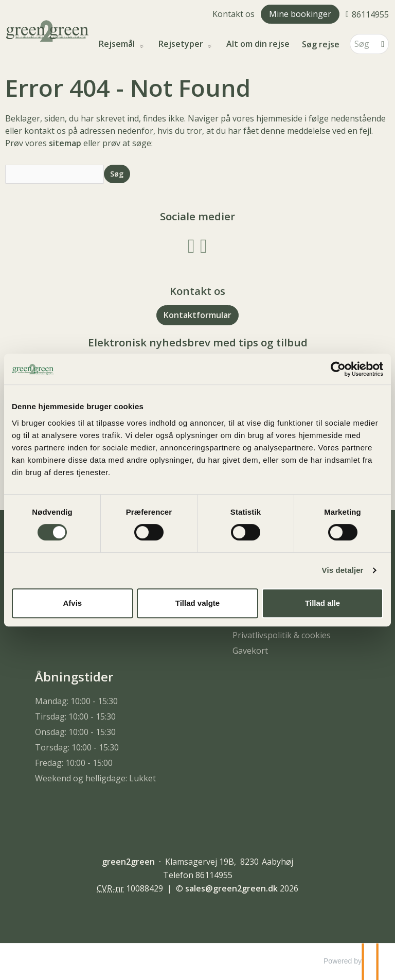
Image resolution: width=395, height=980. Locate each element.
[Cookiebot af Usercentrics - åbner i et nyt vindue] (338, 369)
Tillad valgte (197, 603)
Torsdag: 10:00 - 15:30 (77, 747)
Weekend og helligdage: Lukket (95, 778)
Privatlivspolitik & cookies (282, 635)
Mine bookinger (300, 14)
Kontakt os (234, 14)
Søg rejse (321, 44)
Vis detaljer (343, 570)
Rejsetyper (182, 44)
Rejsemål (118, 44)
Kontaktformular (197, 315)
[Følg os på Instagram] (204, 245)
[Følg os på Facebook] (191, 245)
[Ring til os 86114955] (367, 14)
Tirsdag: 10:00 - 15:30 (75, 716)
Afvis (72, 603)
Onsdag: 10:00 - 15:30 (75, 732)
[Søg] (362, 44)
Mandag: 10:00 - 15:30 (76, 701)
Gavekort (250, 651)
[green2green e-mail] (231, 888)
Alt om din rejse (258, 44)
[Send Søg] (117, 174)
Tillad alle (322, 603)
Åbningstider (74, 677)
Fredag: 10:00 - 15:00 (74, 763)
